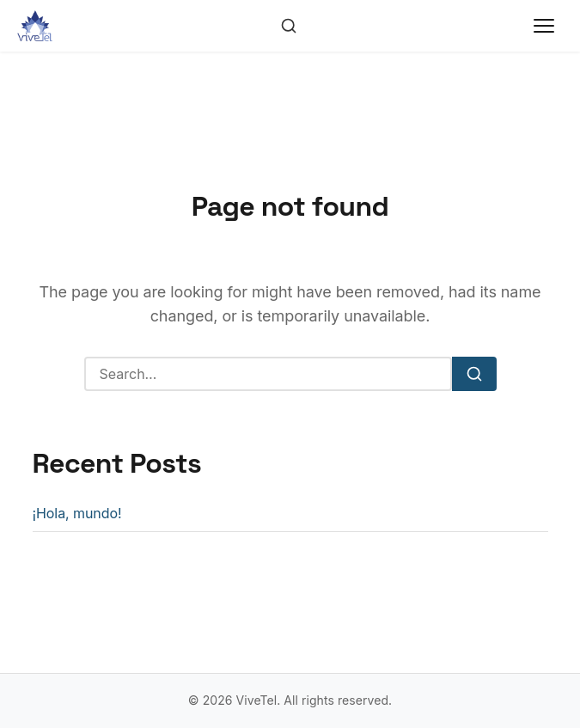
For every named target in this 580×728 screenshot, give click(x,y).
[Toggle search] (289, 26)
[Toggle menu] (544, 26)
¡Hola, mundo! (77, 513)
